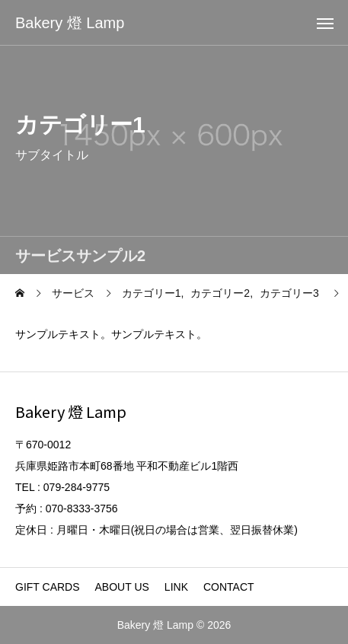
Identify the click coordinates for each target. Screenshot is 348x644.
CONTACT (229, 587)
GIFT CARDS (48, 587)
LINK (176, 587)
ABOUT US (122, 587)
